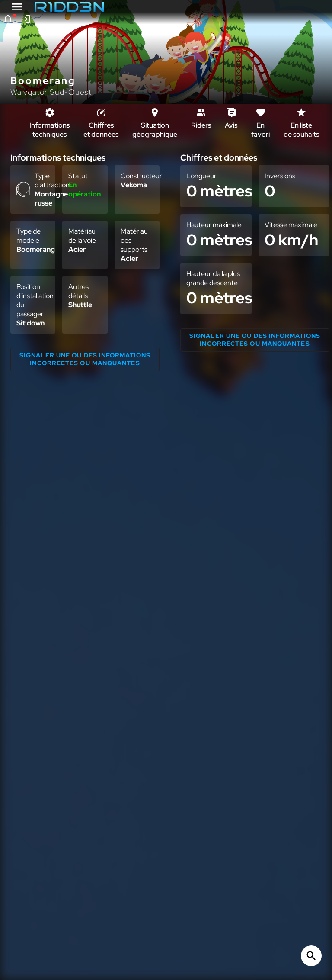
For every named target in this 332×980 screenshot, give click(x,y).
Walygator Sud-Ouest (51, 92)
